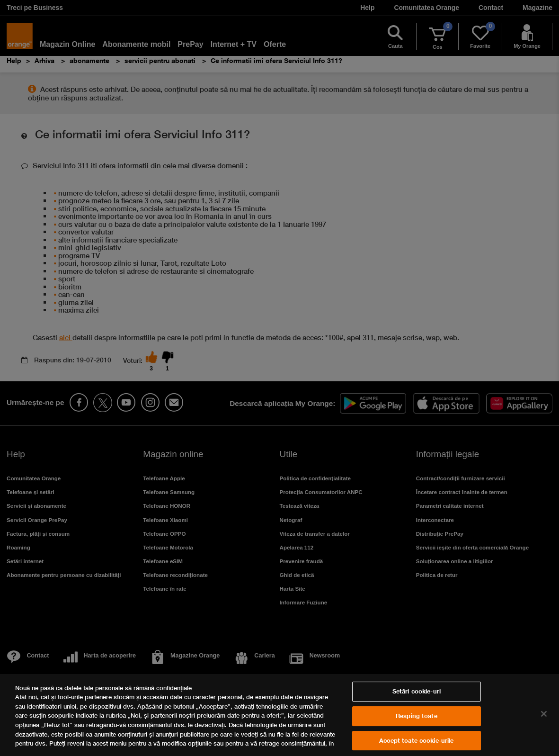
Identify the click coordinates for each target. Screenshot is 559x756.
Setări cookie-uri (417, 692)
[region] (279, 715)
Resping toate (417, 716)
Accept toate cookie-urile (416, 740)
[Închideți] (544, 714)
